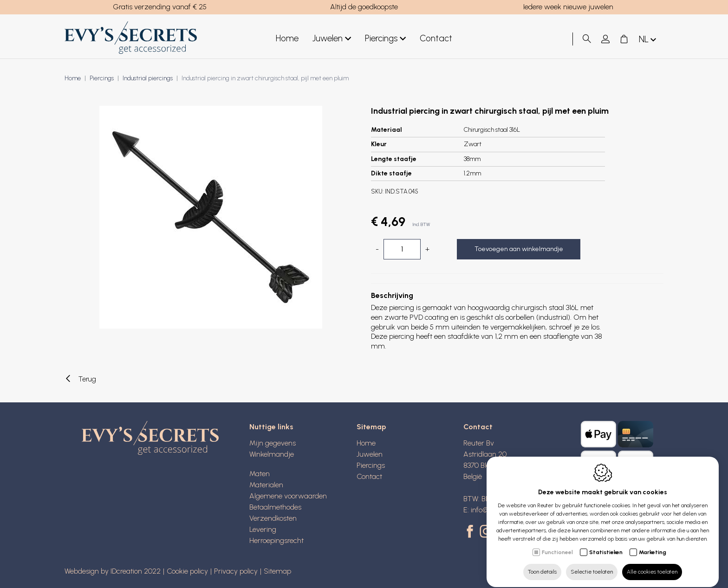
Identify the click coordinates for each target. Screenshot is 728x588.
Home (287, 38)
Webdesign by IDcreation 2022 (113, 571)
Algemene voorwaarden (288, 496)
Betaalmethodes (275, 507)
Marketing (653, 544)
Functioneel (557, 544)
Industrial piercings (148, 78)
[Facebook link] (471, 532)
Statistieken (606, 544)
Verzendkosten (273, 518)
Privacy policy (236, 571)
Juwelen (332, 39)
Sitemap (371, 427)
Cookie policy (187, 571)
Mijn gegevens (273, 443)
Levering (263, 529)
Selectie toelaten (592, 563)
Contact (436, 38)
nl (648, 40)
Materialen (266, 485)
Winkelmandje (272, 454)
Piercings (385, 39)
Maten (260, 474)
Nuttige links (271, 427)
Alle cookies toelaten (652, 563)
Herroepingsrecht (276, 540)
